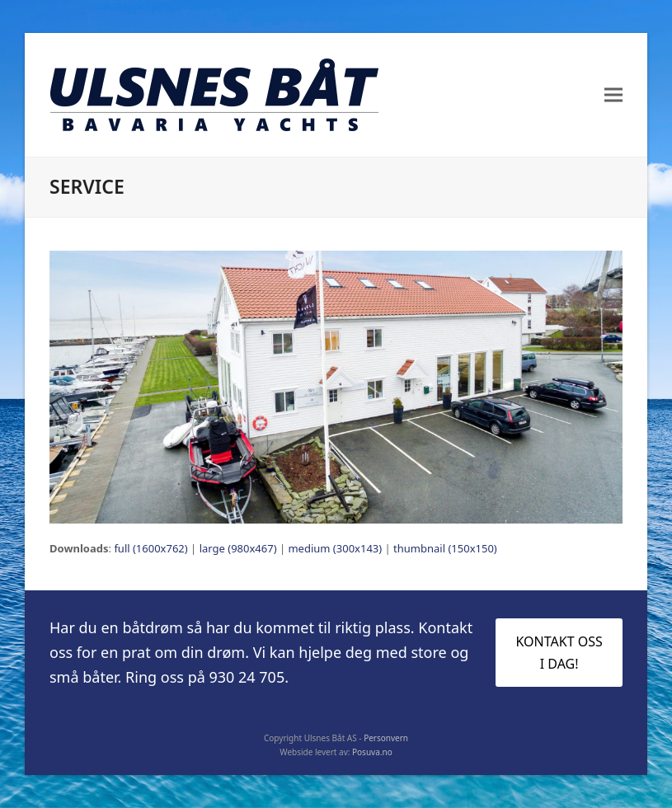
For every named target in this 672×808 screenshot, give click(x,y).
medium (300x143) (335, 548)
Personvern (386, 738)
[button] (613, 95)
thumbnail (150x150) (445, 548)
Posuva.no (372, 752)
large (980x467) (238, 548)
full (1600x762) (150, 548)
